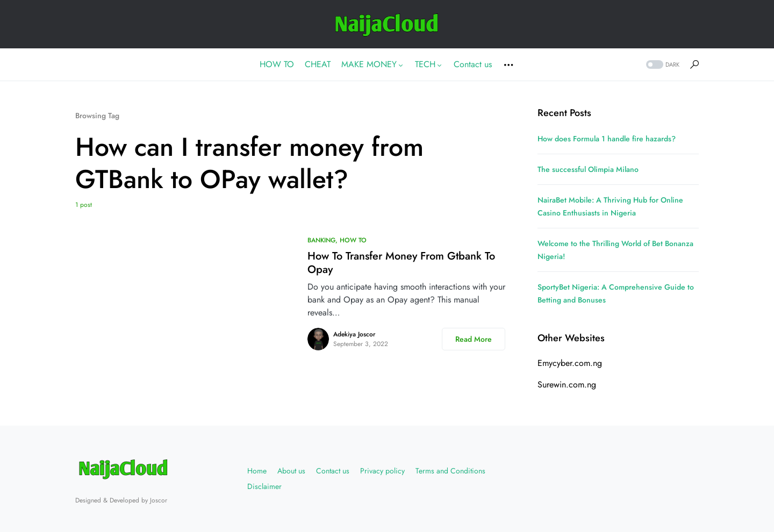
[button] (662, 65)
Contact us (333, 471)
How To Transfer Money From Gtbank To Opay (401, 263)
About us (291, 471)
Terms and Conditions (450, 471)
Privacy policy (382, 471)
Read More (474, 339)
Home (257, 471)
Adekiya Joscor (354, 334)
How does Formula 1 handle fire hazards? (607, 139)
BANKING (321, 240)
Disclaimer (264, 486)
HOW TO (353, 240)
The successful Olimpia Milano (588, 169)
